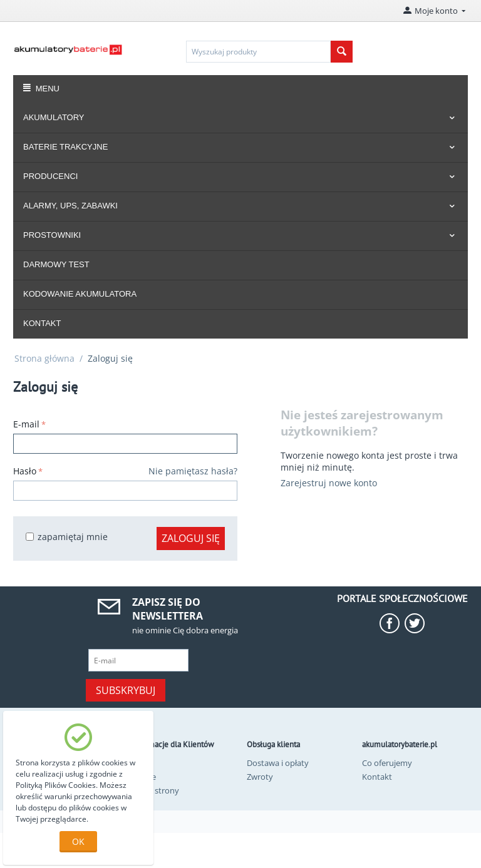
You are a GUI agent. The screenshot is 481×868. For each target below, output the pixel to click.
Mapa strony (155, 790)
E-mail (26, 424)
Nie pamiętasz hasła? (193, 471)
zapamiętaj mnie (67, 537)
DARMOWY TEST (56, 264)
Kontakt (377, 777)
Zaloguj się (191, 538)
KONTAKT (42, 323)
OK (78, 841)
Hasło (25, 471)
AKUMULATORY (54, 117)
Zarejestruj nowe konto (329, 483)
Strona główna (44, 358)
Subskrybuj (126, 690)
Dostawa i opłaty (278, 763)
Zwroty (260, 777)
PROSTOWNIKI (52, 235)
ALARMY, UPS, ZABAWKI (70, 206)
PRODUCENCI (50, 176)
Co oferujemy (387, 763)
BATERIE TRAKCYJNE (65, 147)
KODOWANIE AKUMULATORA (80, 294)
